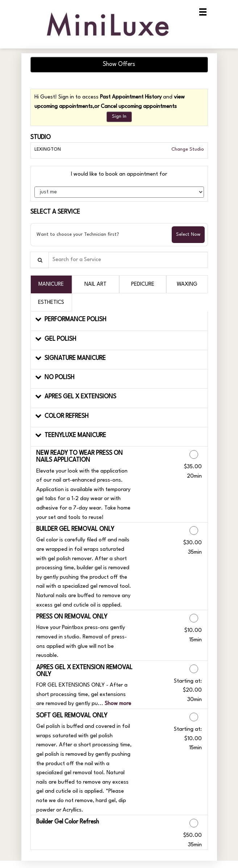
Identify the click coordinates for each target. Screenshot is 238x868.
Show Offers (119, 64)
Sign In (119, 116)
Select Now (188, 234)
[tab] (51, 284)
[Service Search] (39, 260)
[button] (119, 321)
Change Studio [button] (187, 149)
